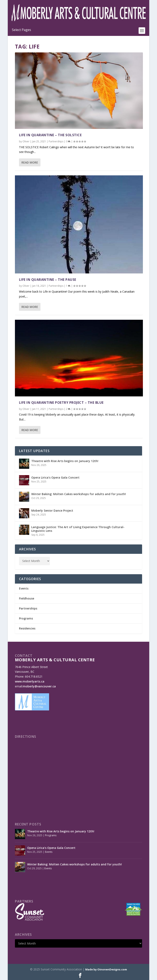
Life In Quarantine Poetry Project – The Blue (61, 403)
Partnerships (56, 141)
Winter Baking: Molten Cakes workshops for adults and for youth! (79, 494)
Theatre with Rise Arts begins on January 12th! (65, 461)
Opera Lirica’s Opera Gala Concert (55, 477)
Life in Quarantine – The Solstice (50, 135)
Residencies (27, 628)
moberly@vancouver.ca (39, 686)
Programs (26, 618)
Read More (30, 162)
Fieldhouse (27, 598)
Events (24, 588)
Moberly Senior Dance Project (52, 510)
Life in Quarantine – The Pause (48, 280)
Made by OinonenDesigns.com (106, 969)
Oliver (26, 141)
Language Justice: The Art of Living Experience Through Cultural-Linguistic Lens (78, 529)
